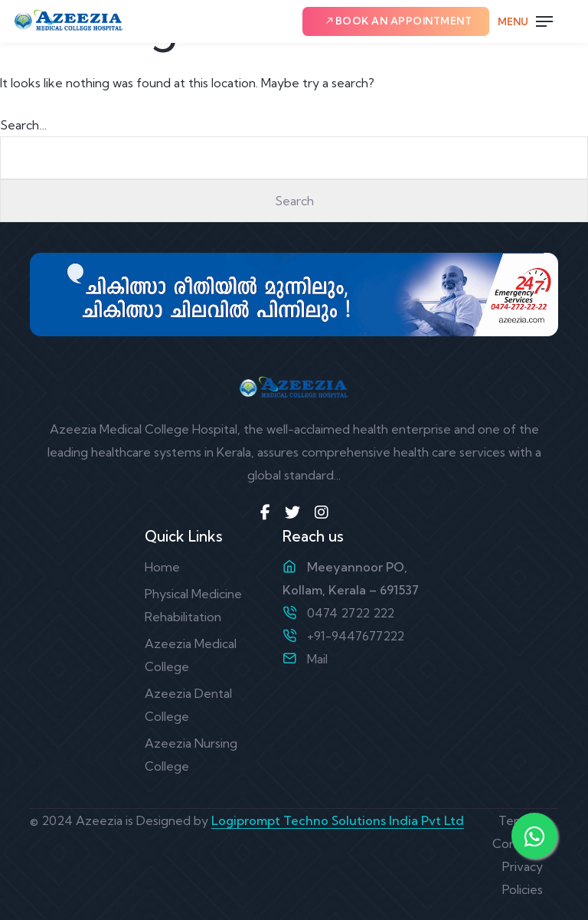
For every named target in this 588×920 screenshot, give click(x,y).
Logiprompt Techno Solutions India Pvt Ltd (338, 820)
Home (162, 567)
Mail (317, 659)
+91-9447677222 (356, 636)
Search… (23, 125)
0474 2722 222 (351, 613)
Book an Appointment (398, 21)
